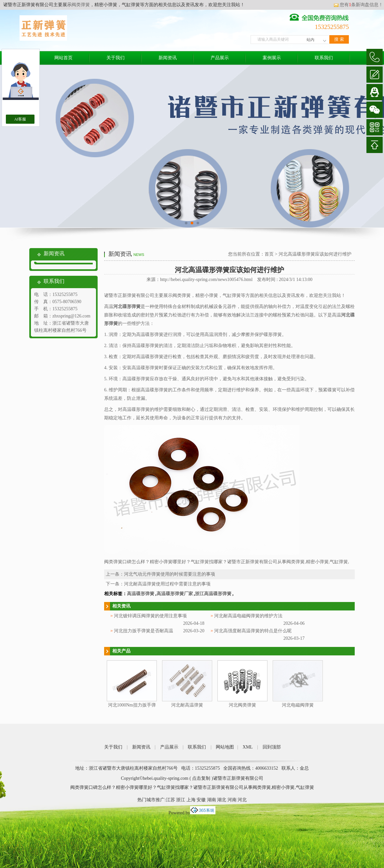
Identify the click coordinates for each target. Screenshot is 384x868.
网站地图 (225, 747)
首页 (269, 254)
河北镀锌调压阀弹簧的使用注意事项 (150, 616)
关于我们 (116, 58)
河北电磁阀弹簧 (298, 705)
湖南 (212, 800)
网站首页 (63, 58)
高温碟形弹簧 (141, 594)
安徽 (201, 800)
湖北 (222, 800)
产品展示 (220, 58)
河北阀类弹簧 (242, 705)
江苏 (171, 800)
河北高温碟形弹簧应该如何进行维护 (315, 254)
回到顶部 (272, 747)
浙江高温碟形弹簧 (213, 594)
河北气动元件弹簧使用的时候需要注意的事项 (170, 574)
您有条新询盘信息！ (358, 5)
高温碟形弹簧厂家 (175, 594)
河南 (232, 800)
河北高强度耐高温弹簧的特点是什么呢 (253, 631)
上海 (191, 800)
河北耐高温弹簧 (187, 705)
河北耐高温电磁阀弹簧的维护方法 (248, 616)
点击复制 (201, 778)
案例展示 (272, 58)
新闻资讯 (168, 58)
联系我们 (324, 58)
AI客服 (20, 119)
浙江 (181, 800)
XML (248, 747)
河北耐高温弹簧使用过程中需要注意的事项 (167, 584)
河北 (242, 800)
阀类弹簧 (81, 5)
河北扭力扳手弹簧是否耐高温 (144, 631)
